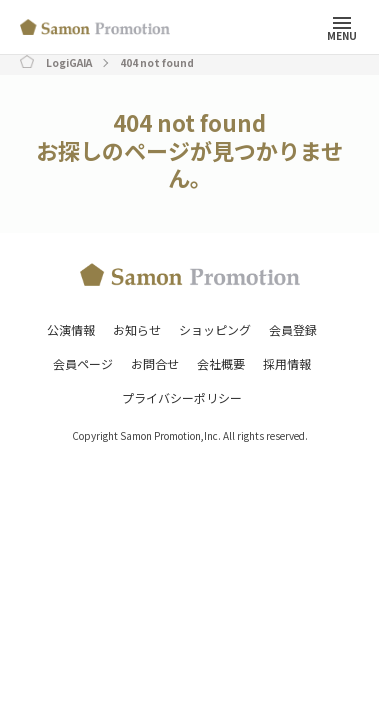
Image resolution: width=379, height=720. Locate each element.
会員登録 (293, 329)
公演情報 (71, 329)
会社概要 (221, 363)
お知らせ (137, 329)
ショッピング (215, 329)
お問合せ (155, 363)
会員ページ (83, 363)
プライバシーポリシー (182, 397)
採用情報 (287, 363)
